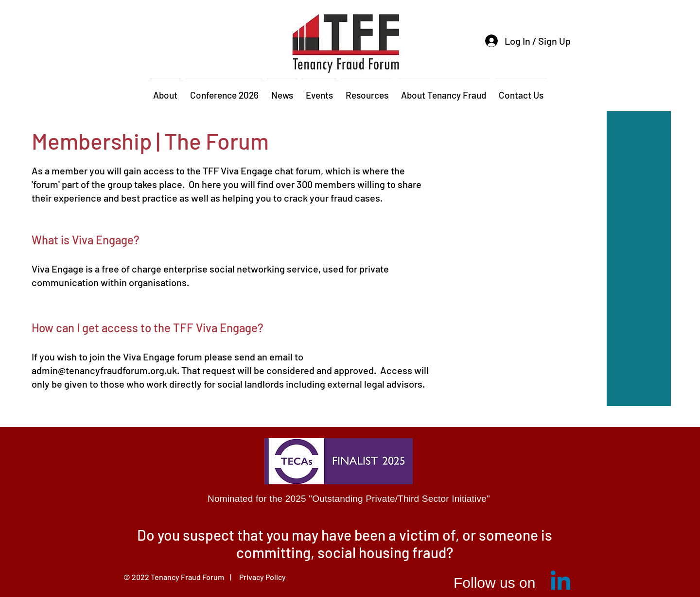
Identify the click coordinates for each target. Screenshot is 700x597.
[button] (165, 91)
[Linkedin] (560, 582)
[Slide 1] (338, 562)
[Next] (555, 547)
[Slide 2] (350, 562)
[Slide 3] (363, 562)
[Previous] (145, 547)
